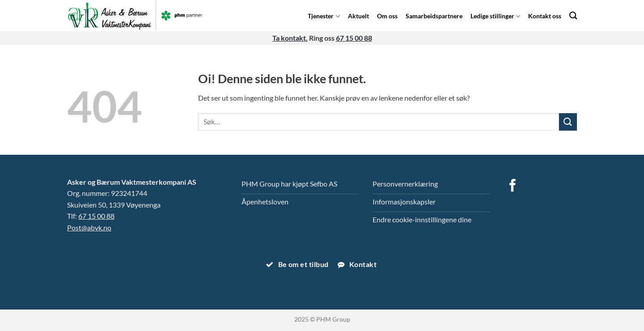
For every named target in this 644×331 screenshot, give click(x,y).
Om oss (387, 16)
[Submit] (568, 122)
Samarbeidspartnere (434, 16)
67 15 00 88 (354, 38)
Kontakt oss (545, 16)
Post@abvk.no (89, 227)
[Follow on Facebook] (513, 187)
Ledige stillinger (495, 16)
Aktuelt (358, 16)
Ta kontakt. (290, 38)
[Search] (573, 15)
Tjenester (324, 16)
